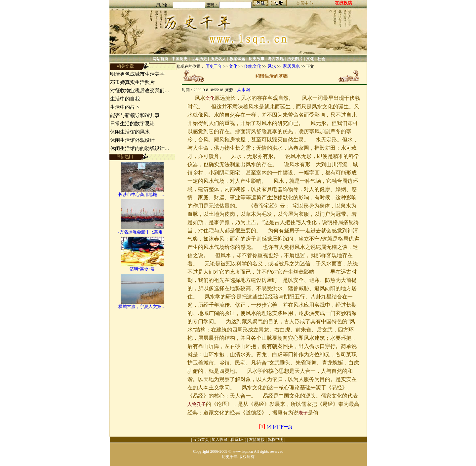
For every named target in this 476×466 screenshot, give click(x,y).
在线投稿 (343, 3)
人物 (192, 404)
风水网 (243, 90)
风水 (272, 66)
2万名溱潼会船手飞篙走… (142, 232)
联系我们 (238, 440)
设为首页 (201, 440)
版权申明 (275, 440)
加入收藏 (219, 440)
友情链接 (257, 440)
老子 (303, 413)
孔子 (201, 404)
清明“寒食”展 (142, 269)
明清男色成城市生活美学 (137, 74)
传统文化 (253, 66)
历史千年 (214, 66)
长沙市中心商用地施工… (142, 194)
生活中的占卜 (125, 107)
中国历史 (179, 59)
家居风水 (291, 66)
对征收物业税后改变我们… (140, 91)
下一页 (286, 427)
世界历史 (199, 59)
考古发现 (276, 59)
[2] (269, 427)
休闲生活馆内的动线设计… (140, 148)
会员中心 (304, 3)
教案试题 (237, 59)
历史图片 (295, 59)
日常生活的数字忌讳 (132, 124)
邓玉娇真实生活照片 (132, 82)
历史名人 (218, 59)
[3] (275, 427)
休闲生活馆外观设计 (132, 140)
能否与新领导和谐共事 (135, 115)
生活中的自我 (125, 99)
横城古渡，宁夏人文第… (142, 307)
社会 (321, 59)
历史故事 (257, 59)
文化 (310, 59)
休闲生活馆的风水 (130, 132)
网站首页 (160, 59)
